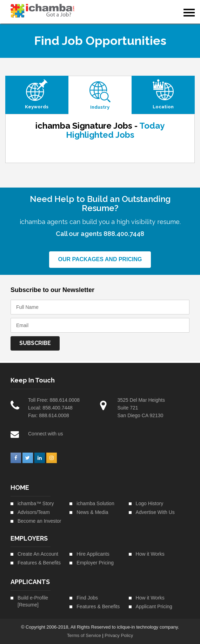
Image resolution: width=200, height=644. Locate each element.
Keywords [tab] (37, 107)
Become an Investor (39, 521)
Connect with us (46, 434)
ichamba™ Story (36, 503)
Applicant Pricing (154, 606)
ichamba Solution (95, 503)
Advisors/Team (34, 512)
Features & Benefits (39, 563)
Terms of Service (84, 635)
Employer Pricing (95, 563)
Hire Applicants (93, 554)
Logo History (150, 503)
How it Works (150, 554)
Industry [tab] (100, 107)
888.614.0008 (65, 400)
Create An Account (38, 554)
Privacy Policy (119, 635)
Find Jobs (87, 598)
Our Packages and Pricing (100, 259)
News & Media (92, 512)
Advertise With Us (155, 512)
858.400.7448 (58, 408)
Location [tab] (163, 107)
